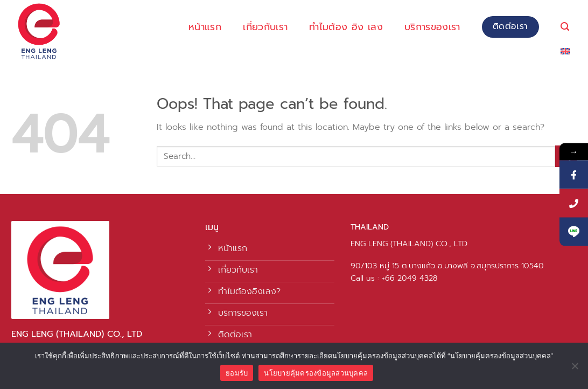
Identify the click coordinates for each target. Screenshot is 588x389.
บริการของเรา (432, 27)
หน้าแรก (205, 27)
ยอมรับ (237, 373)
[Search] (565, 27)
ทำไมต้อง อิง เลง (346, 27)
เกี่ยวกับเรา (265, 27)
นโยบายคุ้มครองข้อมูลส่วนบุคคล (316, 373)
